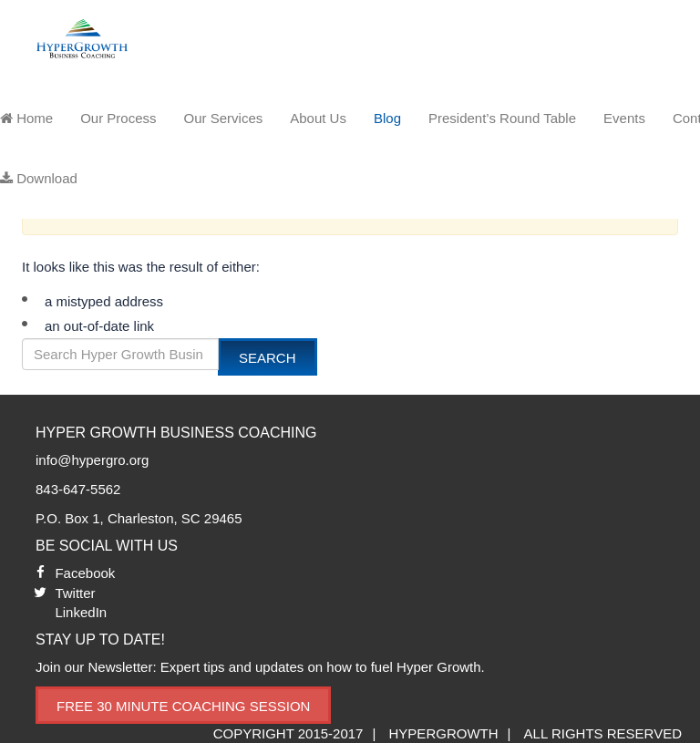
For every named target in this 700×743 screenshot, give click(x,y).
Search (268, 358)
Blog (387, 118)
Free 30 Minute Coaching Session (183, 706)
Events (624, 118)
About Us (318, 118)
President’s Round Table (502, 118)
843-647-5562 (78, 489)
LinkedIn (81, 612)
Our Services (224, 118)
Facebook (85, 573)
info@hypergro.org (92, 460)
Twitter (75, 593)
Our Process (118, 118)
